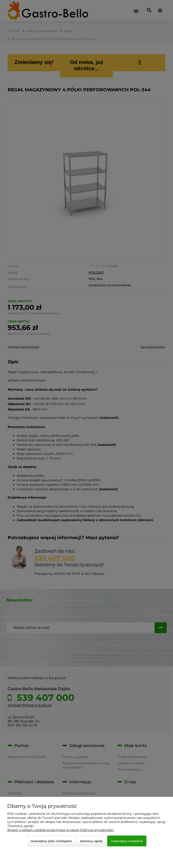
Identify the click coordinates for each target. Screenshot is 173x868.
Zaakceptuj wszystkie (127, 841)
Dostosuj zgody (91, 841)
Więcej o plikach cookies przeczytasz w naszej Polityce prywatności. (61, 830)
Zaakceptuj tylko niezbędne (51, 841)
